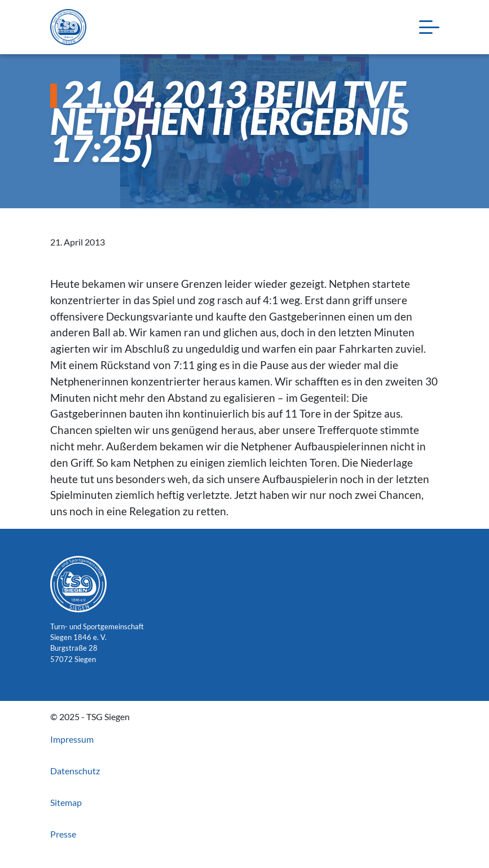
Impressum (72, 739)
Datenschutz (75, 771)
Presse (63, 834)
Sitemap (66, 802)
